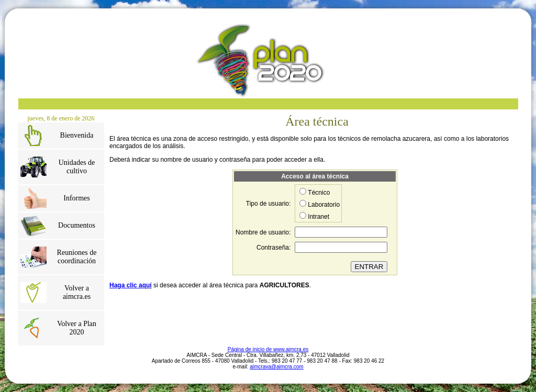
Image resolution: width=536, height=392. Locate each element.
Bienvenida (77, 135)
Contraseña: (273, 248)
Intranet (319, 217)
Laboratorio (324, 205)
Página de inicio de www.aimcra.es (268, 349)
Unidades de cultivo (77, 167)
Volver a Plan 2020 (77, 328)
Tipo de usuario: (269, 204)
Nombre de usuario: (263, 232)
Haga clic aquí (131, 285)
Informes (77, 198)
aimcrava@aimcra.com (276, 367)
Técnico (319, 193)
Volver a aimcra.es (77, 292)
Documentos (77, 225)
